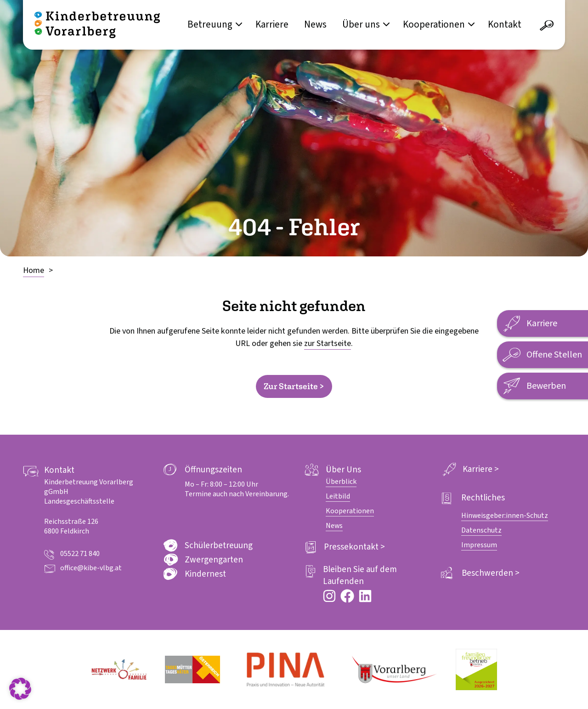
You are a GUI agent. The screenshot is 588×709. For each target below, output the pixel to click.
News (315, 24)
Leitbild (338, 496)
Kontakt (505, 24)
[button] (20, 689)
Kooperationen (434, 24)
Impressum (479, 545)
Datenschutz (481, 530)
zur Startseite (328, 343)
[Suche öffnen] (547, 26)
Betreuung (210, 24)
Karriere (272, 24)
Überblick (341, 482)
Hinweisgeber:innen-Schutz (505, 516)
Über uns (361, 24)
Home (34, 270)
